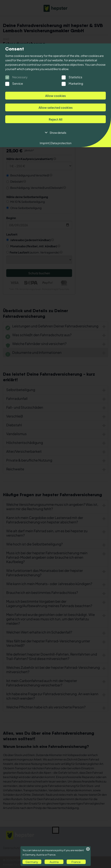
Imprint (45, 143)
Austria (54, 862)
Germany (32, 862)
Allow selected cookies (56, 107)
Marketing (76, 83)
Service (18, 83)
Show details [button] (58, 133)
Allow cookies (55, 96)
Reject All (56, 119)
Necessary (20, 77)
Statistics (75, 77)
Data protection (61, 143)
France (76, 862)
